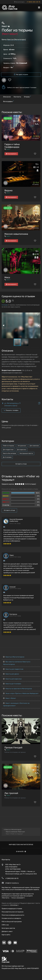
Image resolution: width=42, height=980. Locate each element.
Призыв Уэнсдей (13, 748)
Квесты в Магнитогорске (14, 657)
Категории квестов (8, 928)
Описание (7, 97)
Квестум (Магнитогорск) (17, 40)
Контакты (17, 97)
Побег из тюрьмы (9, 446)
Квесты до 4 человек (12, 684)
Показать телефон (11, 410)
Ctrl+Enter (14, 905)
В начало (21, 851)
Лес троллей (11, 793)
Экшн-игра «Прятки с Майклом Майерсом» (21, 693)
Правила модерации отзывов (12, 909)
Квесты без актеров (9, 453)
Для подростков (8, 450)
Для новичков (34, 446)
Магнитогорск (19, 2)
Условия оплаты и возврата (11, 918)
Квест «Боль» (10, 698)
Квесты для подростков (13, 669)
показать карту (11, 406)
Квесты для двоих (11, 674)
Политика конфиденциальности (13, 915)
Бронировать (11, 154)
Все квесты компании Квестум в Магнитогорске (17, 663)
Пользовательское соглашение (13, 912)
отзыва (5, 305)
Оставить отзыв (21, 464)
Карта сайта (6, 935)
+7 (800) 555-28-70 (33, 2)
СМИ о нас (5, 925)
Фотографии (8, 101)
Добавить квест (7, 931)
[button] (38, 314)
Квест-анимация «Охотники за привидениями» (16, 704)
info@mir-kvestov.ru (12, 883)
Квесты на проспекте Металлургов (17, 689)
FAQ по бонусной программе (12, 922)
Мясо (7, 277)
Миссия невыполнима (16, 234)
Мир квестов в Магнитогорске (21, 845)
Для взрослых (22, 450)
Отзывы (27, 97)
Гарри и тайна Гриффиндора (12, 146)
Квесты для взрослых (12, 679)
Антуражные (22, 446)
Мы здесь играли (21, 74)
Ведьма (8, 190)
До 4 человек (7, 457)
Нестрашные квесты (26, 453)
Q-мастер (6, 505)
